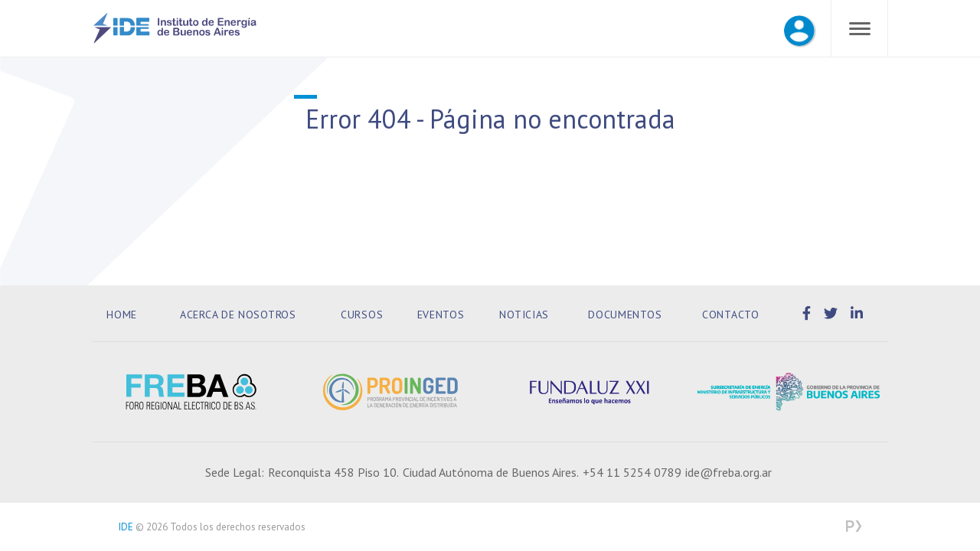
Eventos (441, 315)
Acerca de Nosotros (238, 315)
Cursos (362, 315)
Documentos (625, 315)
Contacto (731, 315)
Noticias (524, 315)
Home (122, 315)
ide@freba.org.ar (728, 472)
